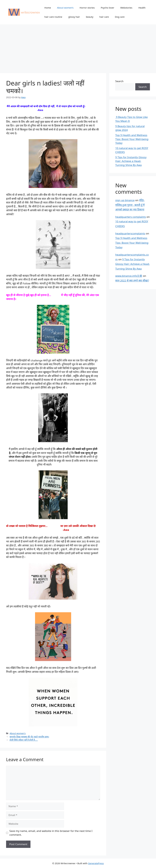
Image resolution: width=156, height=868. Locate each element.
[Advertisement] (78, 47)
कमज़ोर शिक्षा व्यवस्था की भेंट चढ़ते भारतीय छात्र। (29, 737)
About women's (18, 733)
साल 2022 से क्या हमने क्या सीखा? (132, 281)
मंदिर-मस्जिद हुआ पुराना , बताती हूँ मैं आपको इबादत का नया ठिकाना (130, 205)
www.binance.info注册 (129, 276)
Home (48, 8)
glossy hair (74, 17)
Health (142, 8)
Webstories (126, 8)
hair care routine (53, 17)
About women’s (65, 8)
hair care (104, 17)
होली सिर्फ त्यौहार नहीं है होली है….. (24, 740)
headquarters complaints (131, 217)
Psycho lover (107, 8)
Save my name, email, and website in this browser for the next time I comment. (51, 833)
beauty (90, 17)
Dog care (120, 17)
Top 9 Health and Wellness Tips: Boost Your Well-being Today (132, 139)
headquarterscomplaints (130, 233)
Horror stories (87, 8)
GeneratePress (96, 863)
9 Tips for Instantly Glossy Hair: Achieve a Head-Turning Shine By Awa (131, 161)
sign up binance (125, 200)
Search (119, 81)
